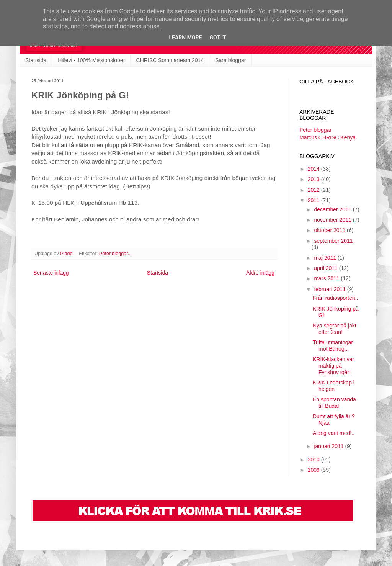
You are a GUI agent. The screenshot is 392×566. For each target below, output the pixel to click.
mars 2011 (327, 278)
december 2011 (333, 209)
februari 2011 (330, 289)
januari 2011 (329, 446)
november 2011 (333, 220)
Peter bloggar (315, 130)
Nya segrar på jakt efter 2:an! (335, 329)
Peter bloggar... (115, 254)
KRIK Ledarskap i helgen (334, 386)
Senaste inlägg (51, 273)
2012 (314, 190)
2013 (314, 179)
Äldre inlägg (260, 273)
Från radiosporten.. (335, 298)
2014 (314, 169)
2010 (314, 460)
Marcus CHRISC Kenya (327, 137)
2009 (314, 470)
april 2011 (326, 268)
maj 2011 (326, 258)
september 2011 (333, 241)
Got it (218, 38)
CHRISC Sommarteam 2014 (170, 60)
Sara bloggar (230, 60)
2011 (314, 200)
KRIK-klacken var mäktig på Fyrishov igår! (333, 366)
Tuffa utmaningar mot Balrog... (333, 346)
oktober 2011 (330, 230)
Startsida (36, 60)
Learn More (185, 38)
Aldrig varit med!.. (334, 433)
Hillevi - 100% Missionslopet (91, 60)
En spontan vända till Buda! (334, 403)
